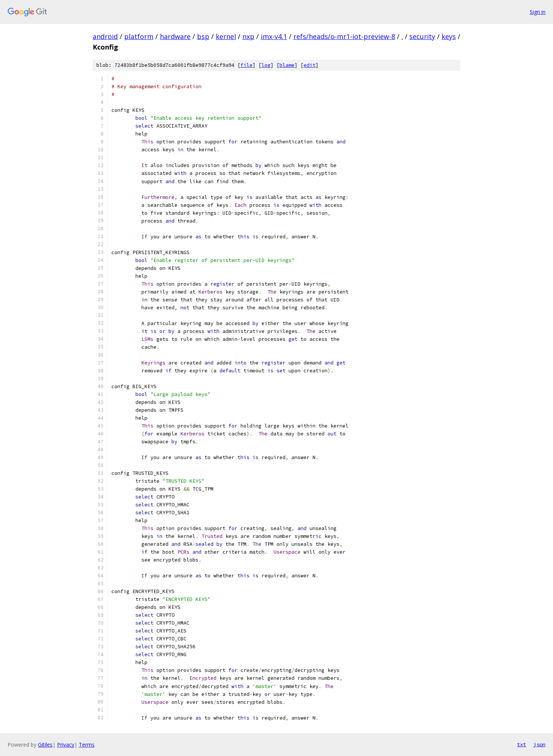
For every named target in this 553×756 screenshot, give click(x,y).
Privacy (66, 745)
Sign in (538, 12)
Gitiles (45, 745)
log (266, 65)
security (422, 36)
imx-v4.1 (274, 36)
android (105, 36)
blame (287, 65)
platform (139, 36)
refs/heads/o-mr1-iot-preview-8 (344, 36)
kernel (226, 36)
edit (310, 65)
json (539, 744)
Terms (87, 745)
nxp (248, 36)
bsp (203, 36)
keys (449, 36)
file (246, 65)
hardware (175, 36)
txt (521, 744)
